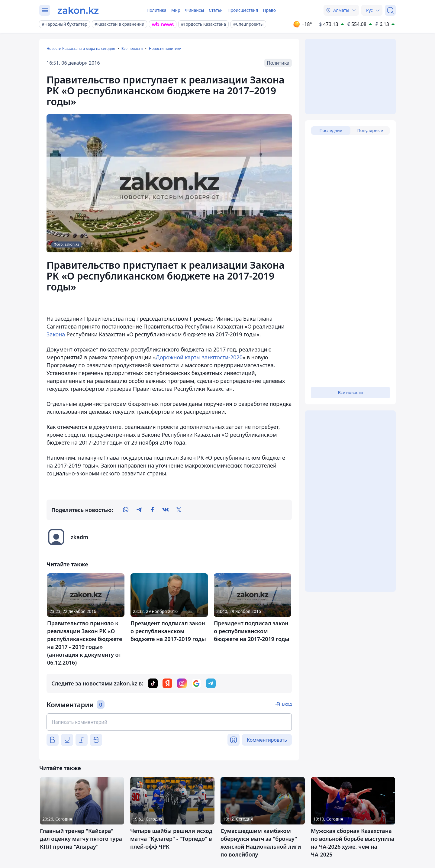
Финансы (195, 10)
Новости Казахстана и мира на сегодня (81, 49)
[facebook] (152, 510)
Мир (176, 10)
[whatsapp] (126, 510)
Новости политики (165, 49)
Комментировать (267, 740)
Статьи (216, 10)
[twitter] (179, 510)
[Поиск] (390, 10)
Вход (287, 704)
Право (269, 10)
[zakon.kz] (78, 10)
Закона (56, 334)
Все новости (132, 49)
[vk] (166, 510)
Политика (156, 10)
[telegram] (139, 510)
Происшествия (243, 10)
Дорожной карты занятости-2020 (199, 357)
